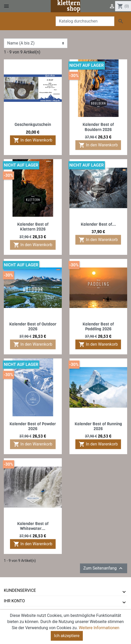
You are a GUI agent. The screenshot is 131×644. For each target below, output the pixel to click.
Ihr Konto (14, 601)
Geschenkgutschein (33, 124)
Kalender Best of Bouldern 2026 (98, 127)
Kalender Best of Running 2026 (98, 426)
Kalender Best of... (98, 224)
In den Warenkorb (33, 140)
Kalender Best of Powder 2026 (33, 426)
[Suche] (85, 21)
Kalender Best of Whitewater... (33, 526)
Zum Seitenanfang (104, 568)
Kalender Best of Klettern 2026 (33, 227)
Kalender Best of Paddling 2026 (98, 326)
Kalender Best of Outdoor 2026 (33, 326)
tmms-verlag (18, 611)
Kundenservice (20, 590)
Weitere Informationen (99, 633)
